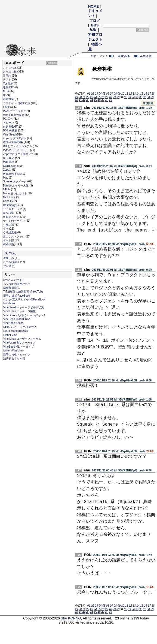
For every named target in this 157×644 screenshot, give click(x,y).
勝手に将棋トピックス (17, 355)
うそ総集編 (10, 232)
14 (138, 94)
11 (127, 94)
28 (110, 97)
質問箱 (7, 76)
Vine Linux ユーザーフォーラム (22, 339)
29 (114, 97)
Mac (6, 178)
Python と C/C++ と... (16, 150)
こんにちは (10, 68)
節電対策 (9, 99)
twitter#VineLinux (14, 350)
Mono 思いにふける (15, 193)
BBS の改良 (11, 130)
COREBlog (10, 166)
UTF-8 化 (9, 158)
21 (84, 97)
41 (80, 100)
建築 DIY (9, 87)
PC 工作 (8, 119)
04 (100, 94)
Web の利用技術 (13, 142)
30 (118, 97)
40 (76, 100)
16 (145, 94)
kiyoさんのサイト (14, 280)
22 (88, 97)
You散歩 (8, 84)
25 (99, 97)
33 (129, 97)
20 (80, 97)
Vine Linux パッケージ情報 (19, 311)
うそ (6, 229)
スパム (10, 253)
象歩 (124, 56)
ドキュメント (102, 56)
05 (104, 94)
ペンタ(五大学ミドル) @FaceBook (24, 300)
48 (107, 100)
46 (99, 100)
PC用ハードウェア (15, 111)
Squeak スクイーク (15, 181)
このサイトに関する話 (17, 103)
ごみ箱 (7, 266)
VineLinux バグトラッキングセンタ (25, 315)
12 (130, 94)
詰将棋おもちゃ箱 (14, 358)
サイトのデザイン (14, 221)
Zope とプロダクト (15, 138)
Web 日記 (9, 244)
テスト (7, 79)
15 (142, 94)
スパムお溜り (12, 262)
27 (107, 97)
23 (92, 97)
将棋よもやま (12, 217)
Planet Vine (10, 335)
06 (108, 94)
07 (111, 94)
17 (149, 94)
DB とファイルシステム (18, 146)
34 (133, 97)
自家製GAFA (11, 127)
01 (89, 94)
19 (76, 97)
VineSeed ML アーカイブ (19, 347)
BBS (95, 25)
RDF (53, 63)
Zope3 (7, 170)
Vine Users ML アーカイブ (19, 343)
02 (92, 94)
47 (103, 100)
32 (126, 97)
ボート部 (9, 240)
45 (95, 100)
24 (95, 97)
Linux (7, 107)
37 (144, 97)
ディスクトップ (13, 209)
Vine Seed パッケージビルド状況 (24, 307)
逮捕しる (9, 258)
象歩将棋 (9, 213)
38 (148, 97)
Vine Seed (10, 135)
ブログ (94, 21)
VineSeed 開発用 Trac (17, 319)
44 (92, 100)
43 (88, 100)
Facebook (9, 303)
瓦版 (93, 30)
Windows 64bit (12, 174)
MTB (6, 91)
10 (123, 94)
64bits (7, 189)
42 (84, 100)
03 (96, 94)
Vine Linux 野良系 (14, 115)
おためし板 (10, 72)
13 (134, 94)
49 (110, 100)
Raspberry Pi (11, 205)
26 (103, 97)
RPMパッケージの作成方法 (20, 327)
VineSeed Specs (13, 323)
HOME (93, 6)
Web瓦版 (143, 56)
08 (115, 94)
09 (119, 94)
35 (137, 97)
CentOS (8, 201)
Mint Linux (10, 197)
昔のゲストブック (14, 237)
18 (153, 94)
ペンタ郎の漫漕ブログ (17, 284)
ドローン (9, 123)
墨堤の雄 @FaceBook (17, 296)
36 (141, 97)
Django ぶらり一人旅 (16, 186)
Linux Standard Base (16, 331)
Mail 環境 (9, 162)
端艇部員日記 (11, 288)
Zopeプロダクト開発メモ (19, 154)
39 (152, 97)
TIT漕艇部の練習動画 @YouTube (23, 292)
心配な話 (9, 225)
